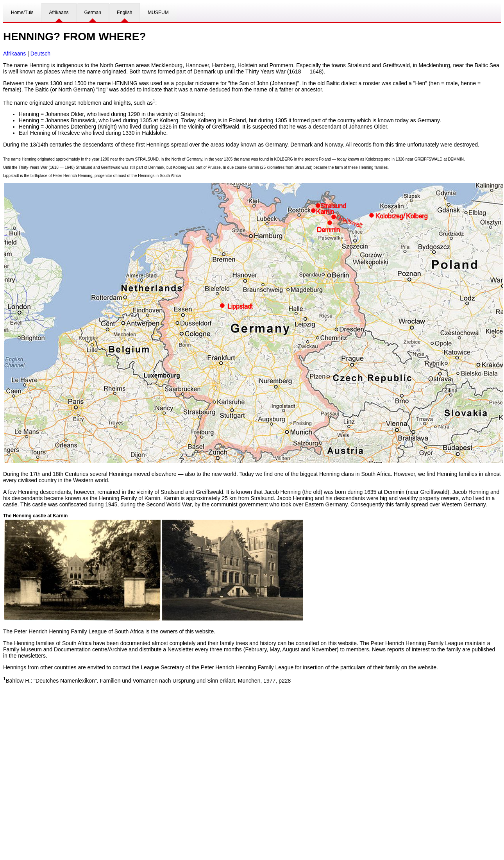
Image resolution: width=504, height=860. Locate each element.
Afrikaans (14, 54)
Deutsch (40, 54)
